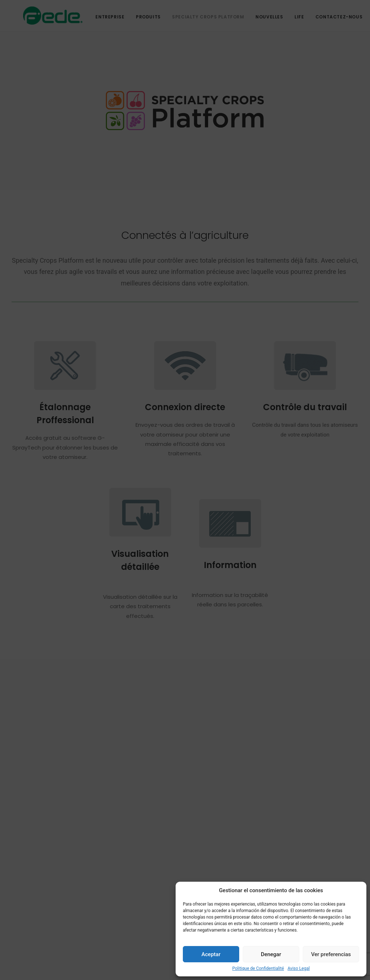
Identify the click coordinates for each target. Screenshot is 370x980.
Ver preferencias (331, 954)
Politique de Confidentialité (258, 968)
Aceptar (211, 954)
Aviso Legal (299, 968)
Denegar (271, 954)
